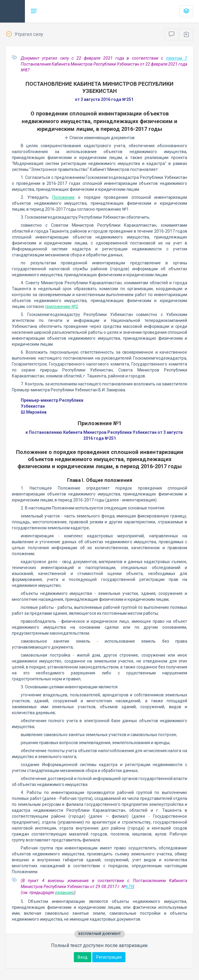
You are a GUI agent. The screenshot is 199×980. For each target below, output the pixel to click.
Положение (63, 197)
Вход (83, 957)
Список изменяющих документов (100, 138)
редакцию (65, 892)
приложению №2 (62, 306)
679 (129, 887)
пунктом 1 (177, 58)
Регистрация (109, 957)
